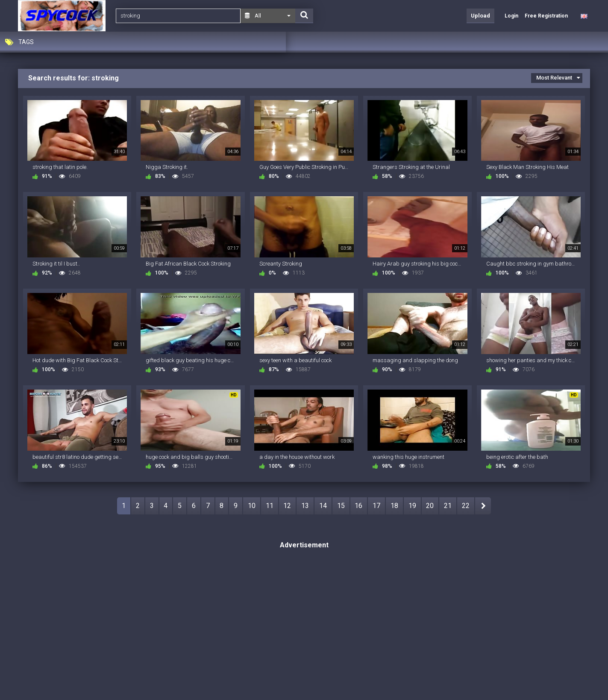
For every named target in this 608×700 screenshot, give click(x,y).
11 (270, 506)
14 (323, 506)
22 (466, 506)
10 (252, 506)
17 (376, 506)
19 (412, 506)
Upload (480, 16)
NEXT (483, 506)
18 (394, 506)
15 (341, 506)
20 (430, 506)
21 (448, 506)
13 (305, 506)
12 (287, 506)
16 (358, 506)
